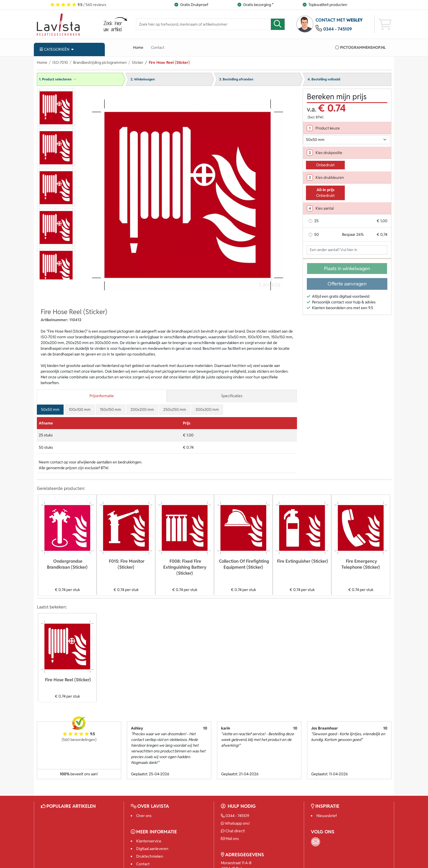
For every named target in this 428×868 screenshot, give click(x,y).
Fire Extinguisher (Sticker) (303, 561)
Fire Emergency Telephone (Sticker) (361, 564)
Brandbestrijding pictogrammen (100, 62)
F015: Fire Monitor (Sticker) (127, 564)
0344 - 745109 (338, 29)
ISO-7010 (60, 62)
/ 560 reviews (78, 5)
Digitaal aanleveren (152, 849)
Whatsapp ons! (235, 823)
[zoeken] (278, 24)
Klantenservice (149, 841)
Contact (158, 47)
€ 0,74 (382, 234)
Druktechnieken (150, 856)
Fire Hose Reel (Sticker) (68, 680)
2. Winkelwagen (143, 79)
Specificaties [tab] (232, 396)
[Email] (316, 842)
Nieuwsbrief (327, 816)
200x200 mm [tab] (142, 409)
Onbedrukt (325, 165)
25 (316, 221)
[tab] (347, 128)
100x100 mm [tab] (80, 409)
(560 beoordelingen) (79, 740)
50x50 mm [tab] (50, 409)
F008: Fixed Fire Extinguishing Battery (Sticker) (185, 567)
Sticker (138, 62)
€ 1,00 (382, 221)
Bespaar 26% (353, 234)
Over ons (144, 816)
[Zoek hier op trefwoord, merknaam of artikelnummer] (203, 24)
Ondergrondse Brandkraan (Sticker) (67, 564)
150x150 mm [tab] (111, 409)
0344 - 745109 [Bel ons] (235, 816)
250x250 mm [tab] (175, 409)
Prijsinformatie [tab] (102, 396)
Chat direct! (233, 831)
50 (316, 234)
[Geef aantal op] (347, 250)
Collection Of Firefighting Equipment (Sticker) (244, 564)
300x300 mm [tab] (207, 409)
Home (138, 47)
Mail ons (230, 839)
